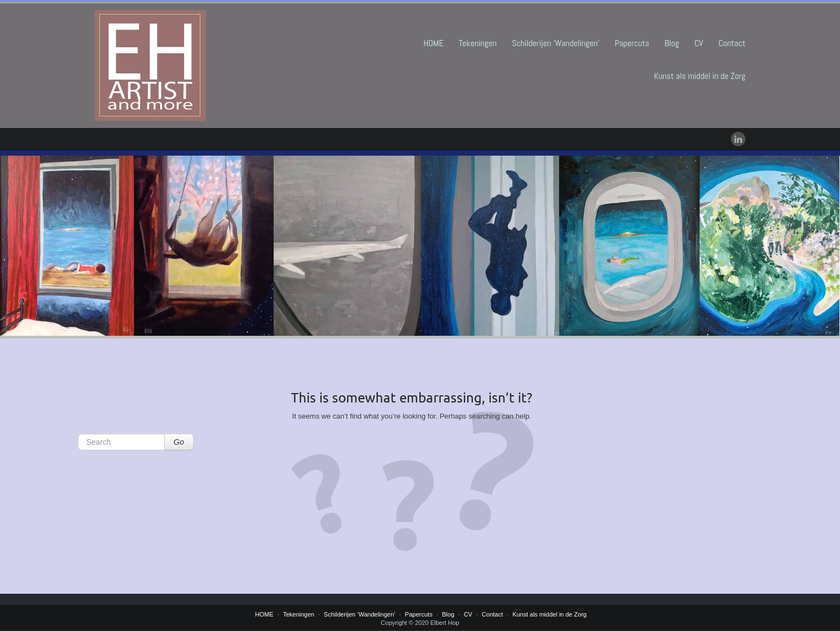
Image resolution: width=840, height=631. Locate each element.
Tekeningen (478, 43)
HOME (433, 43)
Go (179, 442)
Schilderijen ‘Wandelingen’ (555, 43)
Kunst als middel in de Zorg (700, 76)
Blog (672, 43)
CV (699, 43)
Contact (732, 43)
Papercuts (632, 43)
